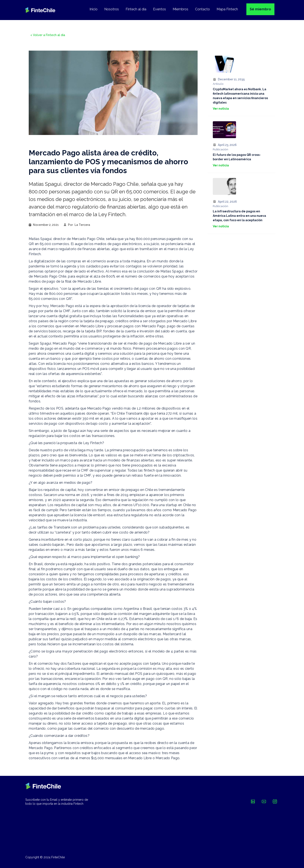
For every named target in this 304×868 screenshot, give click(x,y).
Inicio (94, 9)
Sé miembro (260, 9)
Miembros (180, 9)
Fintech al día (136, 9)
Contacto (202, 9)
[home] (40, 10)
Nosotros (112, 9)
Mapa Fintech (227, 9)
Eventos (159, 9)
